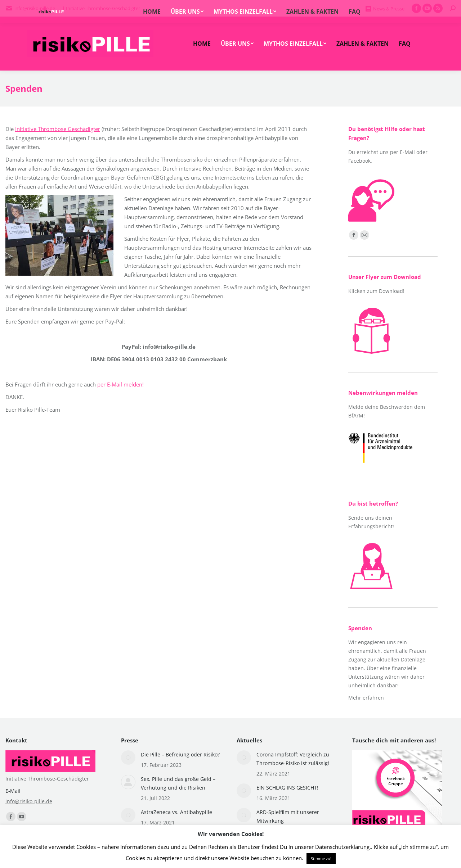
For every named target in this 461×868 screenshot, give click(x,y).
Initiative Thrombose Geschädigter (58, 129)
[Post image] (128, 758)
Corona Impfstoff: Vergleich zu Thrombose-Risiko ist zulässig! (293, 759)
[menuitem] (202, 44)
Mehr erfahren (366, 698)
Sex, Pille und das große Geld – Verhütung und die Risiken (178, 783)
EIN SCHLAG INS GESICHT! (287, 788)
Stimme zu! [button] (321, 858)
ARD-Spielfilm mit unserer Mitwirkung (288, 816)
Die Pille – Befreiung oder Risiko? (180, 754)
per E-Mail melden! (120, 384)
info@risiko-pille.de (29, 801)
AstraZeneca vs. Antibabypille (176, 812)
